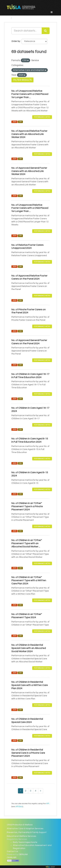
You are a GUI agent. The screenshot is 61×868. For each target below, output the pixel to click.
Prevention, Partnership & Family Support (27, 832)
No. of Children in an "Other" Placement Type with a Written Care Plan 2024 (29, 580)
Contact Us (12, 851)
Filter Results (22, 80)
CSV (20, 122)
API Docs (19, 806)
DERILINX (23, 854)
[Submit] (46, 31)
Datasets (19, 18)
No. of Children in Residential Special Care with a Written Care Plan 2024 (30, 685)
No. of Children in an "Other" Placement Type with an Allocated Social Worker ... (27, 543)
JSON (14, 122)
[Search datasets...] (27, 31)
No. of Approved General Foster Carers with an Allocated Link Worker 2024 (29, 171)
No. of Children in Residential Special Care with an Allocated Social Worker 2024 (29, 648)
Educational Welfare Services (21, 836)
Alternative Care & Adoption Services (25, 829)
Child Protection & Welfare (20, 825)
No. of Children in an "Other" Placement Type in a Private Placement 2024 (27, 506)
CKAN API (11, 857)
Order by (16, 41)
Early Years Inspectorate (25, 842)
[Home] (8, 18)
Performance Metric (42, 117)
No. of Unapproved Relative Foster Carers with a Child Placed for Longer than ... (30, 94)
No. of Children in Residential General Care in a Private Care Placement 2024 (28, 753)
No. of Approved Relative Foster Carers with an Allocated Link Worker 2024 (29, 134)
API (48, 803)
